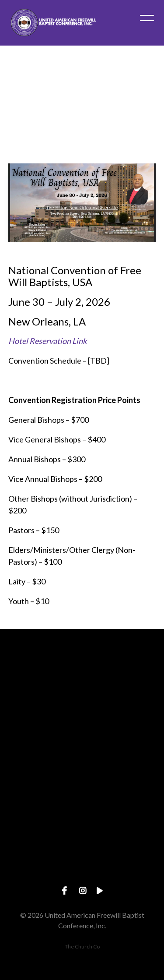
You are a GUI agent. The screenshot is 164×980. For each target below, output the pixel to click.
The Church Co (82, 946)
